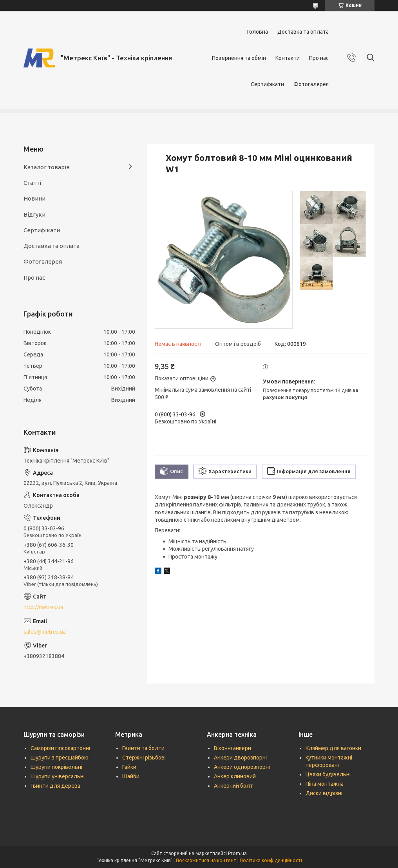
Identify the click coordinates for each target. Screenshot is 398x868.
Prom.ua (237, 853)
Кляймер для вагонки (333, 748)
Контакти (288, 58)
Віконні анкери (232, 748)
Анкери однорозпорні (242, 767)
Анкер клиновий (235, 776)
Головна (258, 32)
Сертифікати (267, 84)
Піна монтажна (325, 784)
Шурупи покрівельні (56, 767)
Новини (34, 198)
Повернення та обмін (239, 58)
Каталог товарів (47, 167)
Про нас (319, 58)
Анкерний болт (233, 786)
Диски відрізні (324, 793)
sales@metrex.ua (45, 632)
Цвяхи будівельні (328, 774)
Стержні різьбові (144, 758)
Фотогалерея (311, 84)
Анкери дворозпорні (240, 758)
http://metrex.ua (43, 607)
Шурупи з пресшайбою (60, 758)
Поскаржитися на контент (206, 860)
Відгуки (34, 214)
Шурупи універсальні (58, 776)
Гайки (129, 767)
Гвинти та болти (143, 748)
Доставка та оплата (303, 32)
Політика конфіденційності (271, 860)
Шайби (131, 776)
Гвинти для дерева (55, 786)
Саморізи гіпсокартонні (60, 748)
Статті (32, 183)
